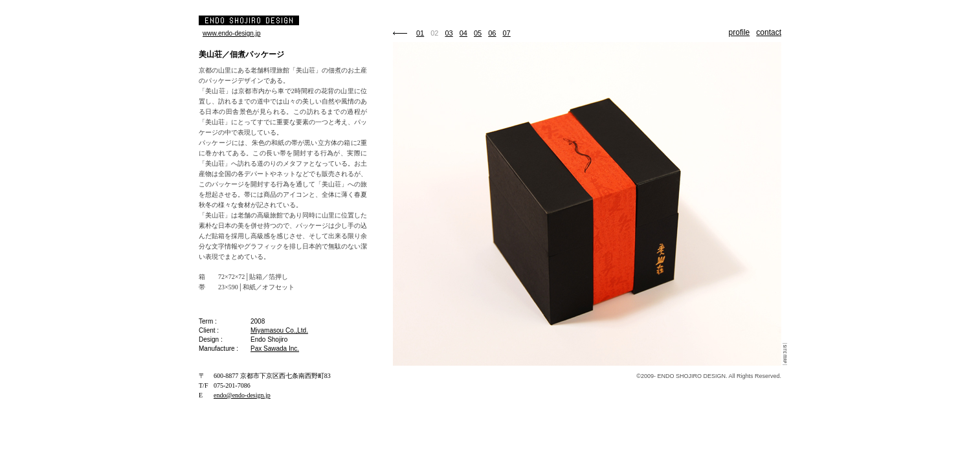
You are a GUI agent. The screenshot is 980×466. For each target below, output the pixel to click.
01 (420, 33)
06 (492, 33)
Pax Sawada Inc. (275, 349)
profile (740, 32)
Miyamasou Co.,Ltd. (279, 330)
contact (769, 32)
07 (507, 33)
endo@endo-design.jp (242, 395)
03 (449, 33)
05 (478, 33)
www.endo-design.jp (232, 33)
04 (463, 33)
